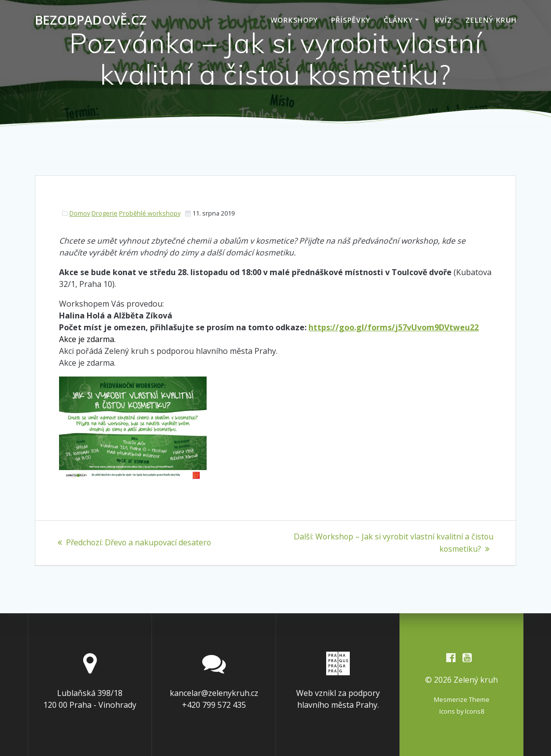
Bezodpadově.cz (91, 20)
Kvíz (444, 20)
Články (398, 20)
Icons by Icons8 (462, 711)
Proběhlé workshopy (150, 213)
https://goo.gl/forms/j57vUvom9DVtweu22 (394, 327)
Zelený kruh (491, 20)
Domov (80, 213)
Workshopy (294, 20)
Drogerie (105, 213)
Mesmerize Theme (462, 699)
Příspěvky (351, 20)
